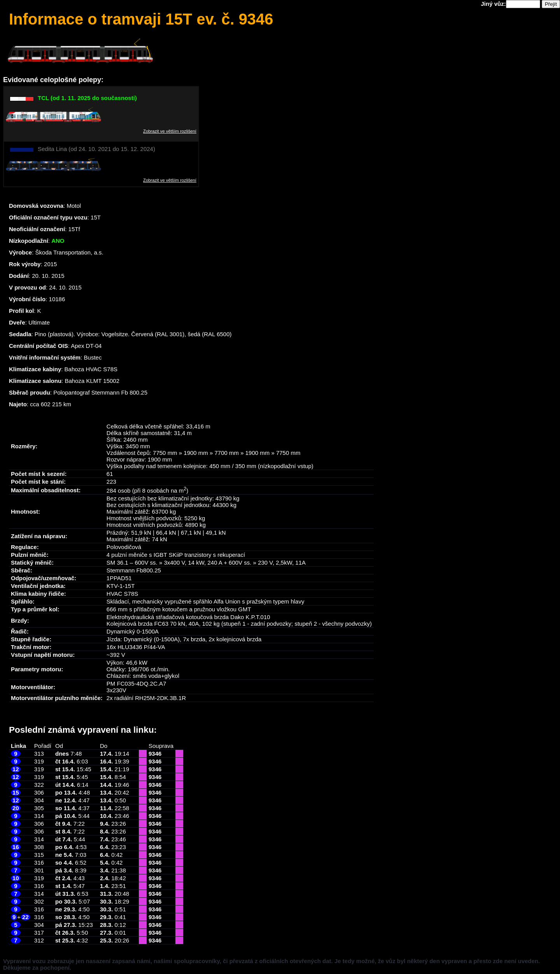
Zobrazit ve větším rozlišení (170, 131)
